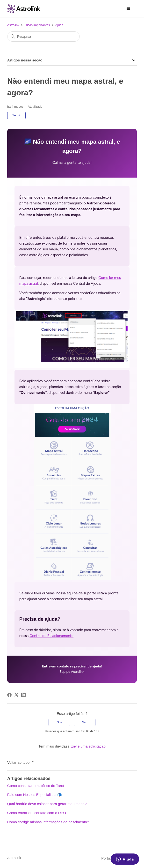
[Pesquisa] (43, 37)
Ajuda (59, 25)
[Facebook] (9, 695)
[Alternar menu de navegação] (128, 9)
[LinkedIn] (23, 695)
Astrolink (13, 25)
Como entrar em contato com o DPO (37, 813)
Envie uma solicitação (88, 746)
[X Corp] (16, 695)
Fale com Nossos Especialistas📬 (35, 795)
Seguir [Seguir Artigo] (17, 115)
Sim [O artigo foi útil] (60, 722)
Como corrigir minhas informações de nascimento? (48, 822)
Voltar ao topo (21, 762)
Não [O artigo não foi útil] (85, 722)
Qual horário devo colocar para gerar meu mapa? (47, 804)
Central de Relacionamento (51, 636)
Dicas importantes (37, 25)
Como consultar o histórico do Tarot (36, 786)
